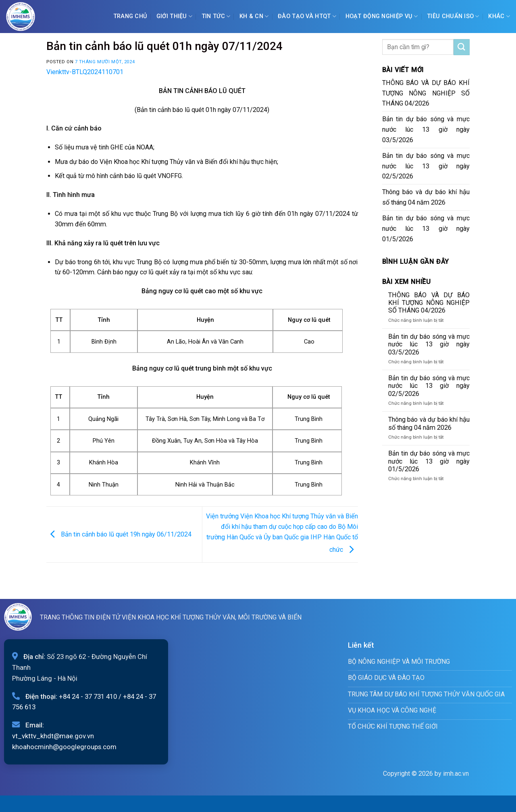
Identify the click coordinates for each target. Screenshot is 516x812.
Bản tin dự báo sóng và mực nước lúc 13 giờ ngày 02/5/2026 (426, 166)
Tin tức (216, 16)
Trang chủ (130, 16)
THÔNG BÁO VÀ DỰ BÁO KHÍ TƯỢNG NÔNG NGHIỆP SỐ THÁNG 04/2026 (426, 93)
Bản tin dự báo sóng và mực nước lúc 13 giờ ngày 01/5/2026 (426, 229)
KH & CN (254, 16)
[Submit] (462, 47)
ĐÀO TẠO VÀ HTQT (307, 16)
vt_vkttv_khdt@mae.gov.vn (53, 736)
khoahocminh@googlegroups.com (64, 747)
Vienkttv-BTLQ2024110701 (85, 72)
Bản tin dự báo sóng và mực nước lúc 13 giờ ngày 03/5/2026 (426, 129)
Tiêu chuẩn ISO (453, 16)
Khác (499, 16)
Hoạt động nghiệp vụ (382, 16)
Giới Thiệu (174, 16)
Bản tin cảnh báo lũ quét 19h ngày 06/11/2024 (119, 534)
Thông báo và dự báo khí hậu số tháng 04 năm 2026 (426, 197)
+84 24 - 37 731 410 (88, 696)
